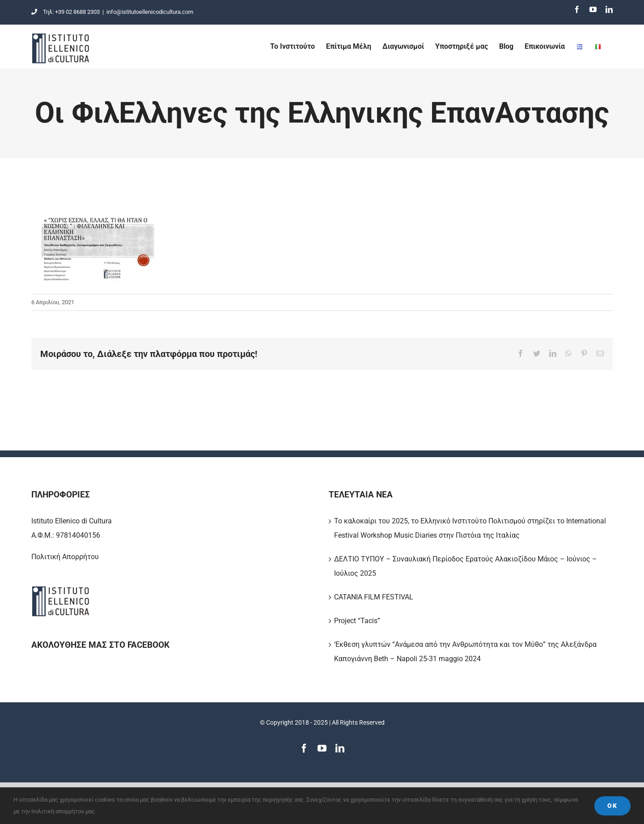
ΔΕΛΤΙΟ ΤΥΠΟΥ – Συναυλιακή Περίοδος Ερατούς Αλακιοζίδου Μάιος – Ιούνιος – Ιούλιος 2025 (466, 566)
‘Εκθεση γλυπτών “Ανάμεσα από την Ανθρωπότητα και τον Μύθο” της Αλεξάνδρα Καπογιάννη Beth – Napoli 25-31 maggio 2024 (465, 652)
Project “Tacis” (357, 621)
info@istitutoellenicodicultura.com (150, 12)
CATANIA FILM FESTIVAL (374, 597)
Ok (612, 806)
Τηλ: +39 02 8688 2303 (66, 12)
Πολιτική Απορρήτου (65, 557)
